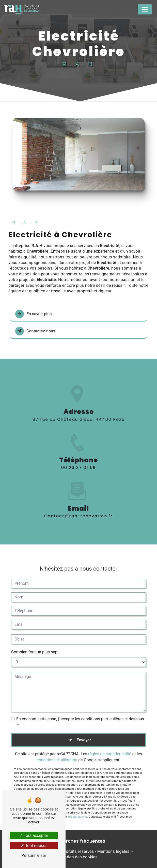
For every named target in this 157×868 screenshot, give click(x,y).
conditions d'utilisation (57, 751)
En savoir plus (33, 314)
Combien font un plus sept (35, 643)
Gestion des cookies (78, 857)
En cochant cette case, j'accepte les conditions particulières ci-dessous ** (80, 713)
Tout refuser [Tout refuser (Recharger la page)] (34, 846)
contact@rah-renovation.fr (78, 507)
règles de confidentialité (110, 745)
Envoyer (84, 731)
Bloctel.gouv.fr (78, 808)
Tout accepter (34, 835)
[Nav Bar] (145, 9)
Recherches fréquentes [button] (79, 841)
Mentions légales (113, 851)
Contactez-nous (35, 331)
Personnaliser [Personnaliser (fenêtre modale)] (34, 855)
